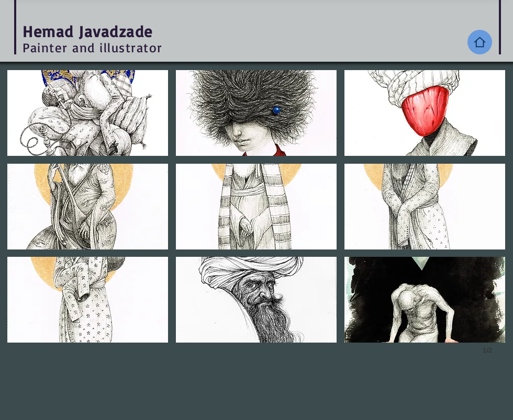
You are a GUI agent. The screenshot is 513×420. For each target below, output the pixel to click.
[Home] (480, 42)
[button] (88, 113)
